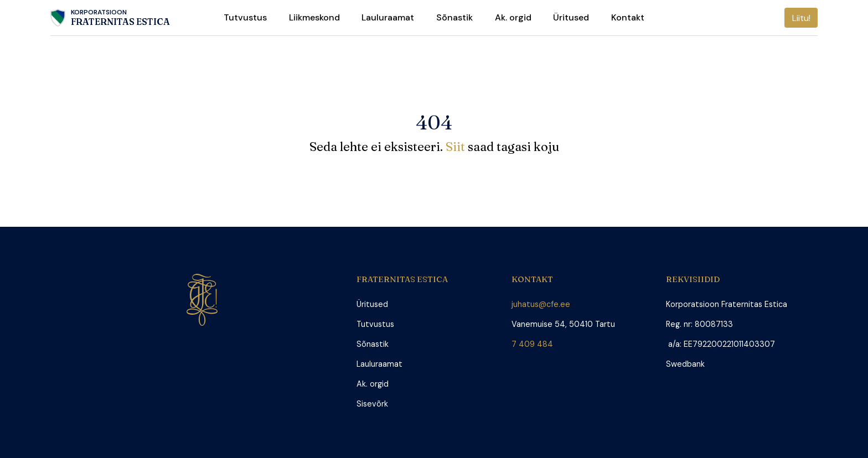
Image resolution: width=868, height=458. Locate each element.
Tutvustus (245, 17)
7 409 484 (534, 344)
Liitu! (801, 18)
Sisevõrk (372, 404)
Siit (457, 147)
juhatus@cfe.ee (541, 304)
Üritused (571, 17)
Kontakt (628, 17)
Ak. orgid (513, 17)
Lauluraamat (388, 17)
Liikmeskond (314, 17)
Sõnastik (454, 17)
